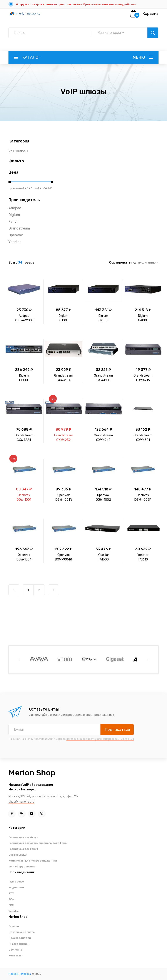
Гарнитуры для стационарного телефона (38, 843)
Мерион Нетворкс (20, 974)
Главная (14, 926)
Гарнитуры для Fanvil (23, 849)
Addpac (15, 208)
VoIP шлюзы (18, 151)
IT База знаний (18, 944)
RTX (11, 893)
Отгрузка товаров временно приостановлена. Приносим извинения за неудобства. (76, 4)
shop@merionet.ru (21, 802)
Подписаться (117, 730)
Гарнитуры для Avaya (23, 837)
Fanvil (13, 222)
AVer (11, 899)
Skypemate (16, 887)
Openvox (16, 235)
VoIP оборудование (22, 867)
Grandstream (19, 228)
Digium (14, 215)
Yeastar (15, 242)
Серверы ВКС (18, 855)
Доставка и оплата (22, 932)
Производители (20, 938)
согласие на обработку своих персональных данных (100, 739)
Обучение (15, 950)
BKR (11, 905)
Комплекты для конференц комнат (33, 861)
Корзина (150, 14)
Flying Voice (16, 882)
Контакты (15, 956)
